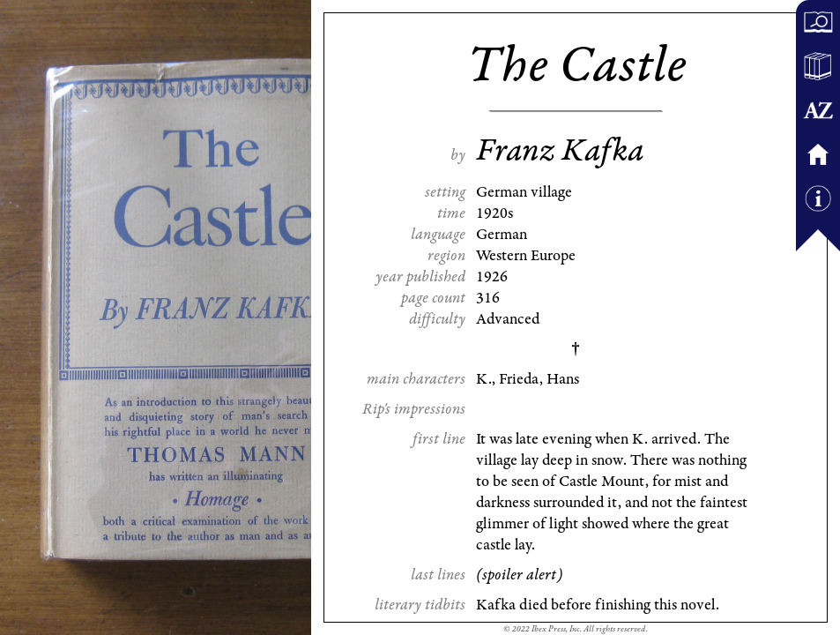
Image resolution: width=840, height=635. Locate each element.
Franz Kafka (560, 151)
